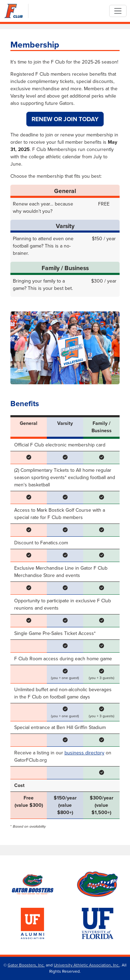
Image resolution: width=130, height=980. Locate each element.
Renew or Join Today (65, 119)
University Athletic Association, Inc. (87, 965)
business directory (84, 753)
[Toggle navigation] (118, 11)
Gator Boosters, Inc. (26, 965)
